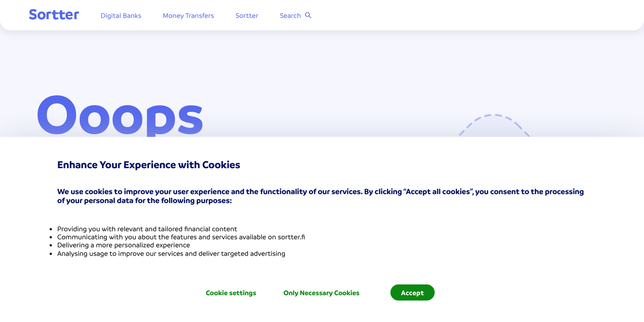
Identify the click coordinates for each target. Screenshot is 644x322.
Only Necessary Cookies (322, 292)
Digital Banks (128, 16)
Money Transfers (195, 16)
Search (303, 16)
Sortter (254, 16)
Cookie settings (231, 292)
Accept (413, 292)
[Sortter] (61, 15)
